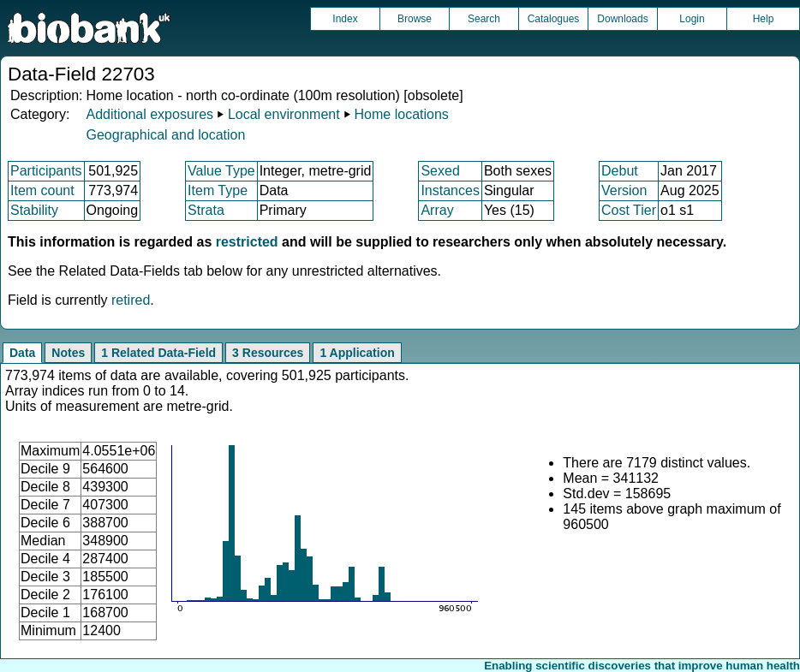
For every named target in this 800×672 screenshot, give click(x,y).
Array (437, 210)
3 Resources (268, 353)
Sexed (440, 171)
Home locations (402, 114)
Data (22, 353)
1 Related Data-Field (158, 353)
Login (692, 19)
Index (345, 19)
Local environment (284, 114)
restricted (247, 242)
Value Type (221, 171)
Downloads (622, 19)
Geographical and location (165, 135)
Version (624, 190)
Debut (620, 171)
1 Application (357, 353)
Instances (450, 190)
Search (484, 19)
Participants (46, 171)
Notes (68, 353)
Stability (34, 210)
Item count (42, 190)
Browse (415, 19)
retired (131, 300)
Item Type (218, 190)
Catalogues (554, 19)
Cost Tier (629, 210)
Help (764, 19)
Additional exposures (149, 114)
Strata (206, 210)
